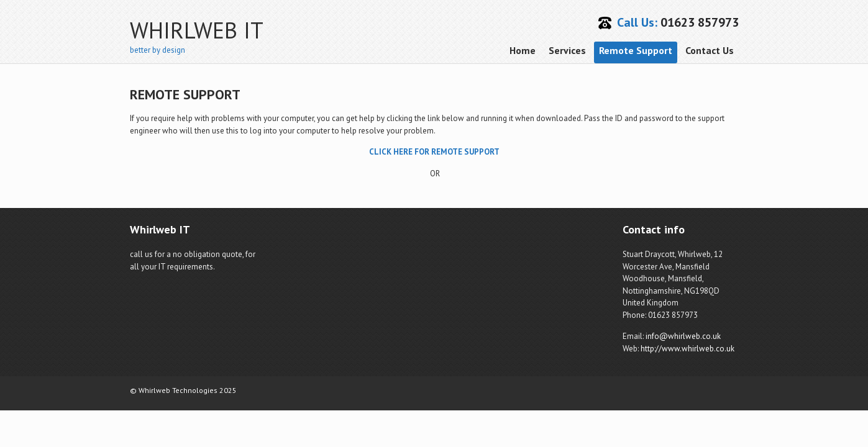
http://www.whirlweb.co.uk (688, 349)
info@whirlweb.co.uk (683, 336)
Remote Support (636, 50)
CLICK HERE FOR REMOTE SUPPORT (434, 152)
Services (567, 50)
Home (523, 50)
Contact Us (710, 50)
